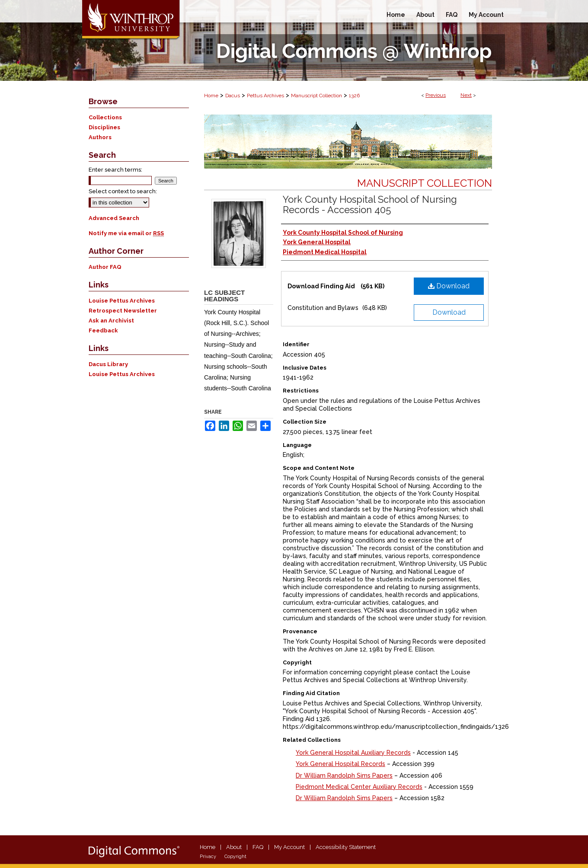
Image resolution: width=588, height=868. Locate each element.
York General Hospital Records (340, 764)
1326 (354, 96)
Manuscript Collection (316, 96)
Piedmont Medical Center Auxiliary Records (359, 787)
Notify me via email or (126, 233)
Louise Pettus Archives (122, 301)
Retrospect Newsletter (123, 311)
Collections (105, 117)
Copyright (235, 857)
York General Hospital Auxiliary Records (353, 753)
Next (466, 95)
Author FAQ (105, 267)
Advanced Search (114, 218)
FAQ (258, 847)
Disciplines (104, 127)
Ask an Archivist (111, 321)
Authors (100, 137)
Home (211, 96)
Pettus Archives (265, 96)
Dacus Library (108, 364)
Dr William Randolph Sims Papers (344, 775)
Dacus (233, 96)
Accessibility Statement (346, 847)
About (234, 847)
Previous (436, 95)
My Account (289, 847)
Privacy (208, 857)
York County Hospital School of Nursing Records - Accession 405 (370, 204)
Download (449, 286)
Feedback (103, 330)
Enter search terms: (115, 170)
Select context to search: (123, 191)
